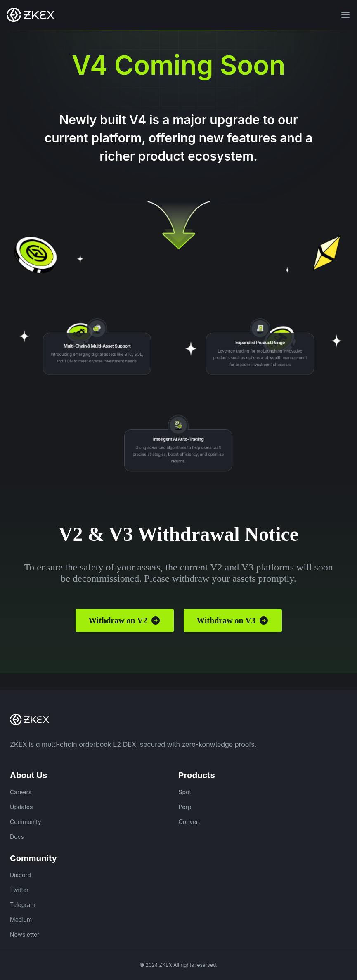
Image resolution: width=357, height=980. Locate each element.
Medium (21, 920)
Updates (21, 807)
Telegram (23, 905)
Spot (185, 792)
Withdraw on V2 (124, 620)
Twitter (19, 890)
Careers (21, 792)
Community (26, 822)
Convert (190, 822)
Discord (20, 875)
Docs (17, 837)
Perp (185, 807)
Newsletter (25, 934)
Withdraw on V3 (233, 620)
